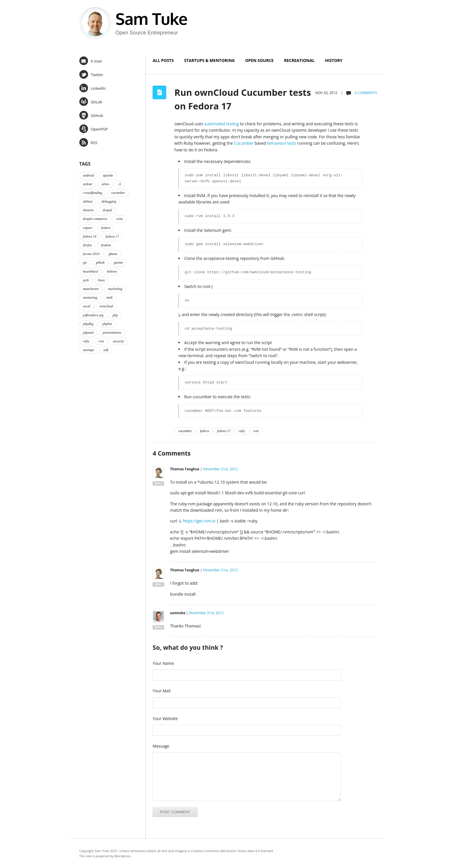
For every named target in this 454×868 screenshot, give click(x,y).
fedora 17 (224, 431)
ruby (242, 431)
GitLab (91, 102)
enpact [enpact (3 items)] (88, 228)
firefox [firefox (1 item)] (88, 245)
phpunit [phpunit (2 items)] (88, 333)
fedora (205, 431)
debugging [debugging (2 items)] (109, 201)
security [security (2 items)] (118, 341)
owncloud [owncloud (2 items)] (106, 306)
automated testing (221, 124)
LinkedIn (93, 88)
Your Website (165, 719)
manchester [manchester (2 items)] (91, 289)
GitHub (91, 115)
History (334, 60)
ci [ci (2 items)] (120, 184)
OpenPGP (94, 129)
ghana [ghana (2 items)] (113, 254)
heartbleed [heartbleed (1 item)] (90, 271)
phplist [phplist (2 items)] (107, 324)
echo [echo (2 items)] (120, 219)
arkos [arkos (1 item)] (106, 184)
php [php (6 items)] (115, 315)
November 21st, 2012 (220, 469)
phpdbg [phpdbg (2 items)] (88, 324)
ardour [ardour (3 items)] (88, 184)
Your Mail (162, 691)
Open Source (259, 60)
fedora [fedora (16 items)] (106, 228)
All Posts (163, 60)
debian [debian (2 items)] (88, 201)
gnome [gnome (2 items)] (118, 263)
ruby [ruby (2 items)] (86, 341)
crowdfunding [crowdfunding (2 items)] (93, 193)
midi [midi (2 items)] (109, 298)
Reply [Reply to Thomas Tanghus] (159, 483)
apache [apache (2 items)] (108, 175)
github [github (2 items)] (100, 263)
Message (161, 746)
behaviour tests (282, 143)
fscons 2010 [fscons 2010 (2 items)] (91, 254)
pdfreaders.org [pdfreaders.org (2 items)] (93, 315)
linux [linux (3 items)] (101, 280)
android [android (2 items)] (89, 175)
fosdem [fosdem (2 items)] (106, 245)
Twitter (91, 74)
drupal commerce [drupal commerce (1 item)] (95, 219)
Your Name (163, 663)
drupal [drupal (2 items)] (107, 210)
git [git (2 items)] (85, 263)
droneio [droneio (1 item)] (88, 210)
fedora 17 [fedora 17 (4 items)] (112, 236)
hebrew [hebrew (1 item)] (112, 271)
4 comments (365, 93)
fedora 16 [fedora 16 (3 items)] (90, 236)
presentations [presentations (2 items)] (112, 333)
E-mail (90, 61)
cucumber (185, 431)
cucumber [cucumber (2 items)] (118, 193)
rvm (256, 431)
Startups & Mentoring (209, 60)
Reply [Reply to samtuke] (159, 627)
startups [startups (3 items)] (89, 350)
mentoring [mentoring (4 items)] (90, 298)
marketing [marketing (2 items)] (115, 289)
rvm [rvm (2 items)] (101, 341)
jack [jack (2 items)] (86, 280)
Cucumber (244, 143)
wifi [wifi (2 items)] (106, 350)
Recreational (299, 60)
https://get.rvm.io (199, 521)
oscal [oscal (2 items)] (87, 306)
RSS (88, 142)
